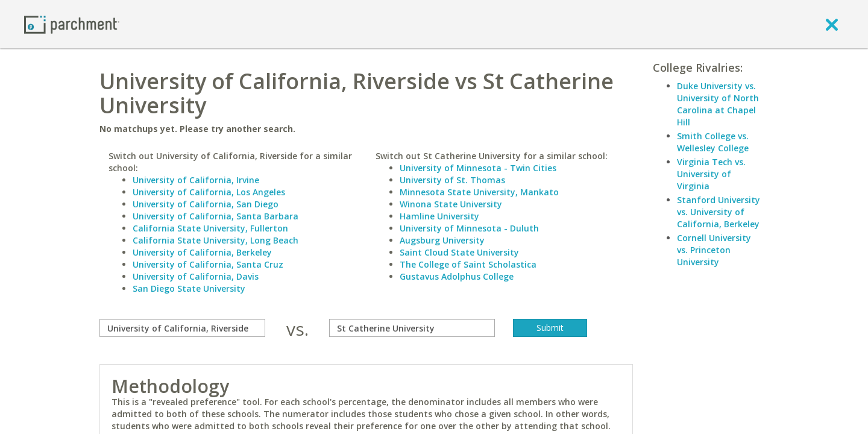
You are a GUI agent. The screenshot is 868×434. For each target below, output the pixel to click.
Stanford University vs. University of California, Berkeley (719, 212)
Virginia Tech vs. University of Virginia (711, 174)
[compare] (182, 328)
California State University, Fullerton (210, 228)
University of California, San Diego (206, 204)
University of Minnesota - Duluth (469, 228)
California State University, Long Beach (215, 240)
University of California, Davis (196, 276)
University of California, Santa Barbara (215, 216)
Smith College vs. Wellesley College (713, 142)
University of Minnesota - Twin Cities (478, 168)
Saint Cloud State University (459, 252)
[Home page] (72, 24)
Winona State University (451, 204)
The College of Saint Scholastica (468, 264)
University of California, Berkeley (202, 252)
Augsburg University (442, 240)
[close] (832, 24)
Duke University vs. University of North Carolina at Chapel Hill (718, 104)
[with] (412, 328)
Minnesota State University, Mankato (479, 192)
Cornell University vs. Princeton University (714, 250)
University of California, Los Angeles (209, 192)
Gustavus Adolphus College (457, 276)
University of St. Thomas (452, 180)
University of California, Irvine (196, 180)
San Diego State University (189, 288)
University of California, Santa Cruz (208, 264)
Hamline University (439, 216)
